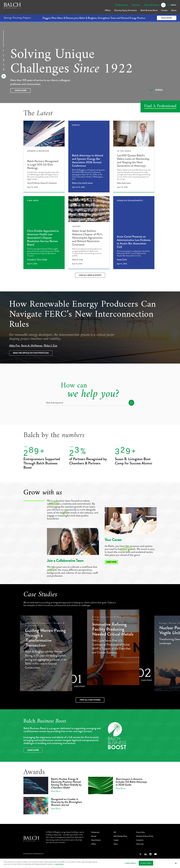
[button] (154, 650)
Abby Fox (15, 345)
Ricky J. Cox (77, 183)
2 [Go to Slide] (4, 60)
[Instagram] (150, 854)
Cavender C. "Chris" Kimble (37, 259)
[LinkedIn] (146, 854)
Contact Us (140, 840)
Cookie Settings (130, 863)
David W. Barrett (33, 183)
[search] (163, 5)
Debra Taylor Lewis (124, 183)
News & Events (152, 5)
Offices (108, 10)
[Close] (176, 863)
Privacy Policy (140, 832)
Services (136, 5)
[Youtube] (155, 854)
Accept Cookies (146, 863)
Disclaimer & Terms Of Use (145, 836)
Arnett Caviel (122, 259)
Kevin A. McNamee (32, 345)
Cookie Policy (59, 864)
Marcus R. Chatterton (49, 183)
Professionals (121, 5)
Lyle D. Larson (87, 183)
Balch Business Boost (149, 10)
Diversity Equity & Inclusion (126, 10)
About (174, 10)
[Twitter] (141, 854)
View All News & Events (90, 275)
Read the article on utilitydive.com (31, 353)
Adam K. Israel (77, 259)
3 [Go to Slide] (4, 70)
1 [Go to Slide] (3, 51)
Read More (167, 18)
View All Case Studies (90, 700)
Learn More (21, 90)
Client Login (140, 844)
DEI (115, 832)
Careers (164, 10)
